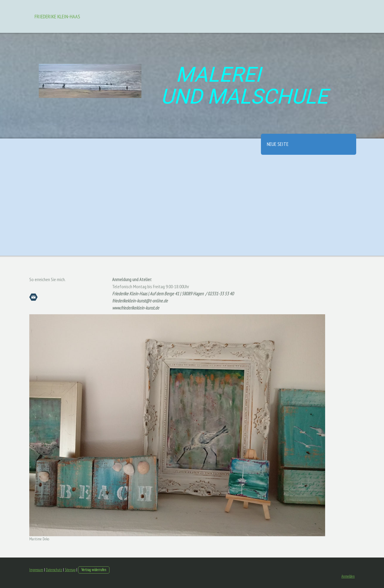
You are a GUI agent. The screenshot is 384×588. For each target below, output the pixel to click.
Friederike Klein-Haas (57, 16)
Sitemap (70, 570)
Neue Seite (278, 144)
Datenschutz (54, 570)
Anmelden (348, 576)
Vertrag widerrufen (94, 570)
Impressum (36, 570)
